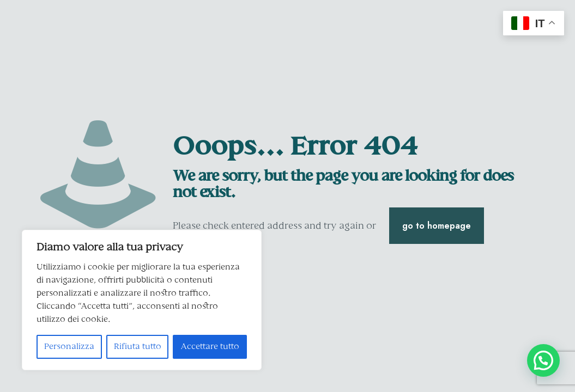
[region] (142, 300)
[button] (543, 360)
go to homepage (437, 226)
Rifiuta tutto (138, 347)
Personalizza (69, 347)
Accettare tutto (210, 347)
